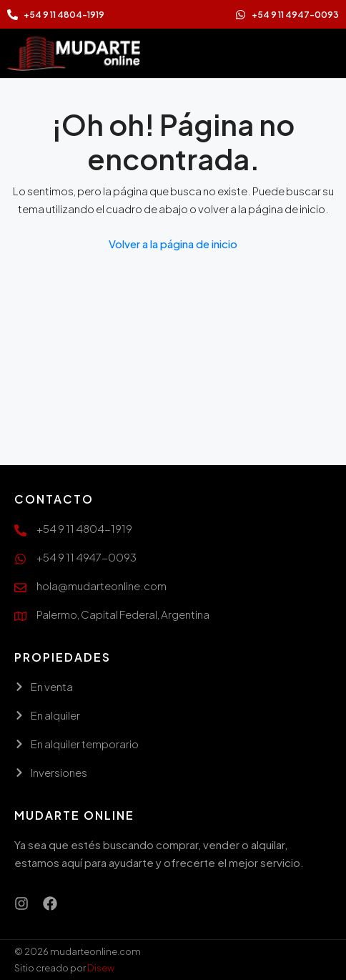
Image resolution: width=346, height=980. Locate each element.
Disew (101, 968)
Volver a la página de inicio (173, 244)
